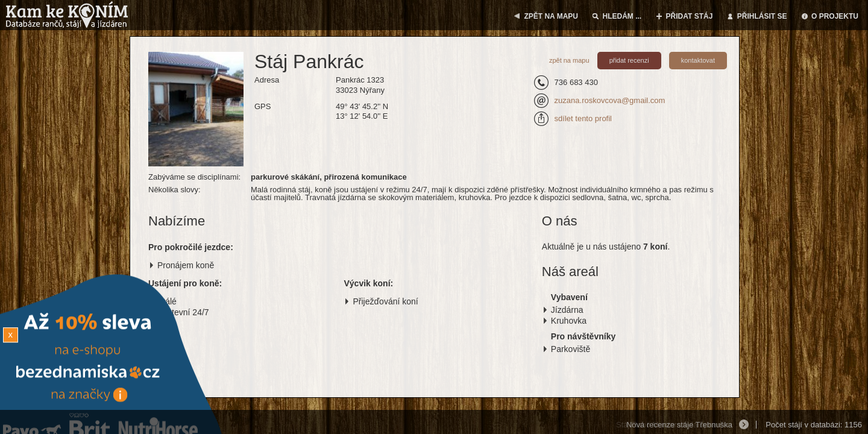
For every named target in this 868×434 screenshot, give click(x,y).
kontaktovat (698, 60)
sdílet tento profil (583, 118)
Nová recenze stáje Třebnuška (679, 425)
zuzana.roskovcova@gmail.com (610, 100)
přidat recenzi (629, 60)
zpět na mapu (569, 60)
